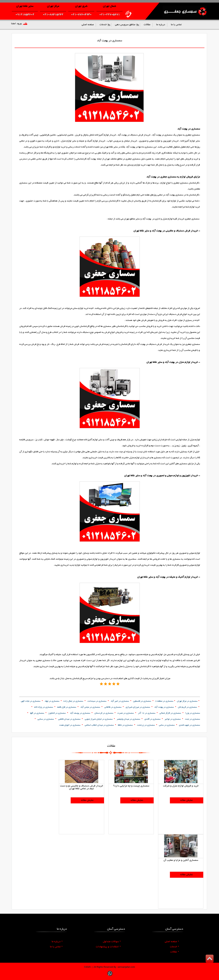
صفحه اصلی (172, 942)
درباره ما (57, 942)
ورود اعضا (16, 24)
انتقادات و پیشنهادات (108, 947)
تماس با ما (56, 947)
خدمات (174, 947)
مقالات (175, 952)
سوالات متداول (112, 942)
